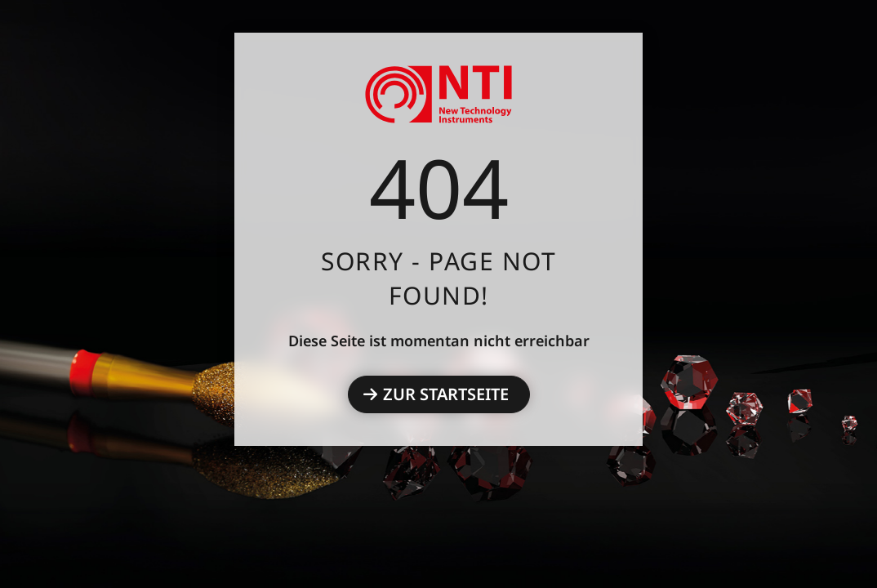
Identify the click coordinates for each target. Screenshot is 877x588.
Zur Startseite (446, 394)
